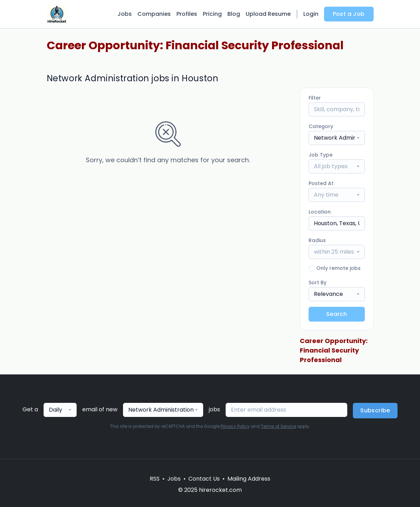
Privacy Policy (235, 426)
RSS (155, 479)
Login (311, 14)
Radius (317, 240)
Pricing (212, 14)
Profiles (187, 14)
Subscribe (375, 410)
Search (337, 314)
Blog (234, 14)
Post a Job (349, 14)
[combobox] (337, 138)
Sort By (318, 283)
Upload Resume (268, 14)
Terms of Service (278, 426)
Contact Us (204, 479)
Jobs (125, 14)
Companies (154, 14)
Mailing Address (249, 479)
